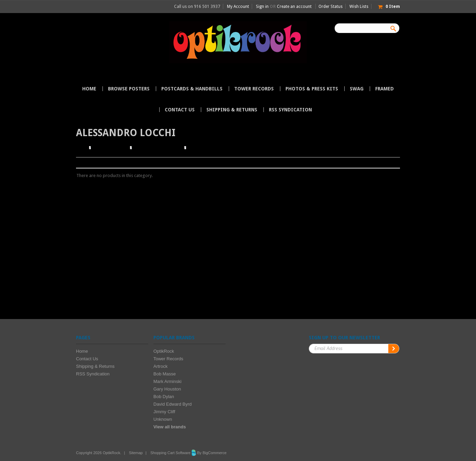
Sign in (262, 7)
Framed (385, 89)
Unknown (163, 419)
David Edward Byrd (172, 404)
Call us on (197, 7)
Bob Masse (165, 374)
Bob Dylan (164, 397)
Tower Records (254, 89)
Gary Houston (167, 389)
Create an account (294, 7)
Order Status (331, 7)
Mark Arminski (167, 381)
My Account (238, 7)
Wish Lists (359, 7)
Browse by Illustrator (158, 148)
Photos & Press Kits (312, 89)
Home (82, 148)
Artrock (160, 366)
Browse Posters (129, 89)
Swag (357, 89)
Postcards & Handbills (192, 89)
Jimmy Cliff (164, 412)
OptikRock (164, 351)
